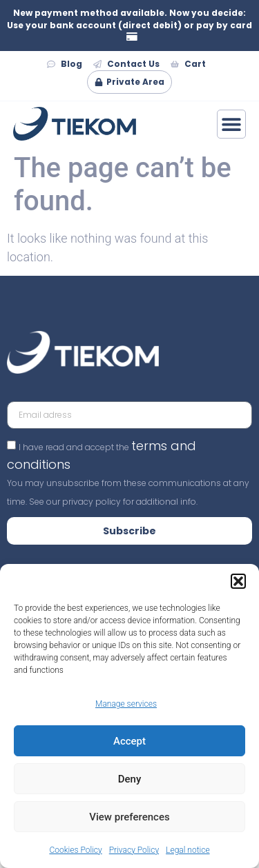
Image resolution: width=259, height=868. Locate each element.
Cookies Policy (75, 850)
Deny (130, 779)
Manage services (126, 704)
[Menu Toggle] (231, 124)
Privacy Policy (134, 850)
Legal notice (188, 850)
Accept (129, 741)
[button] (238, 581)
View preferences (129, 817)
